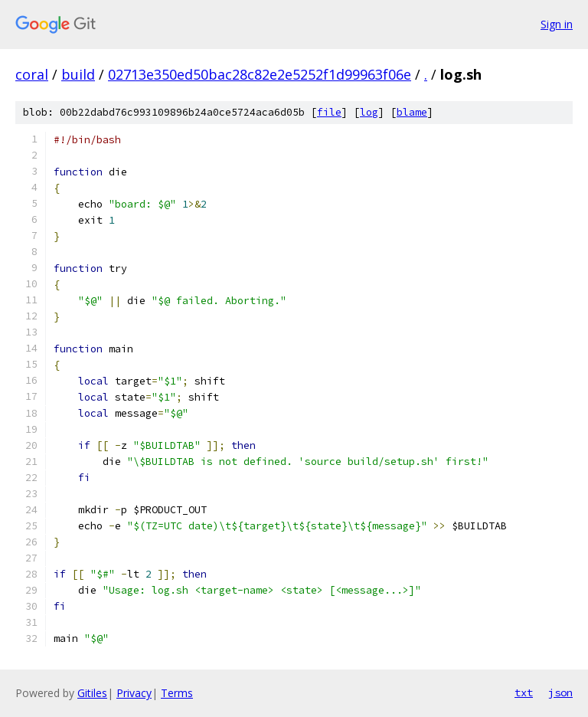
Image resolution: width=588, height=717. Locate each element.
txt (524, 692)
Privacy (134, 693)
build (78, 74)
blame (412, 112)
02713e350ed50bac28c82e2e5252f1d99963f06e (260, 74)
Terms (177, 693)
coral (32, 74)
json (560, 692)
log (369, 112)
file (329, 112)
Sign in (557, 24)
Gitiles (92, 693)
